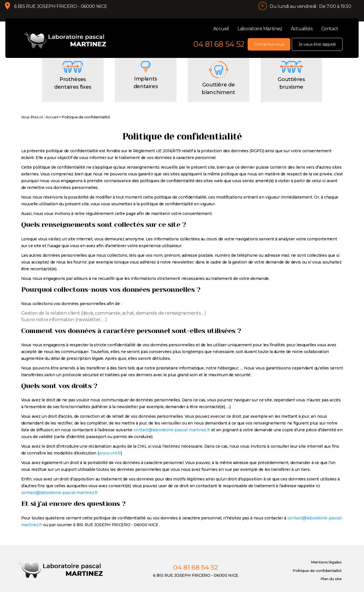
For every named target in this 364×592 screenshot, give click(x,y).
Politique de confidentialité (317, 578)
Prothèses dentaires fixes (73, 91)
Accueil (221, 29)
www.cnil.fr (110, 461)
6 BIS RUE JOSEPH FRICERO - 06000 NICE (65, 11)
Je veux (317, 44)
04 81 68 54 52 (219, 44)
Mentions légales (326, 570)
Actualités (302, 29)
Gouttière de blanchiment (218, 97)
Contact (330, 29)
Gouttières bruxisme (291, 91)
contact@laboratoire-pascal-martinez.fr (172, 438)
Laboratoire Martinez (260, 29)
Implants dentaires (146, 91)
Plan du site (331, 587)
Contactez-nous (269, 44)
